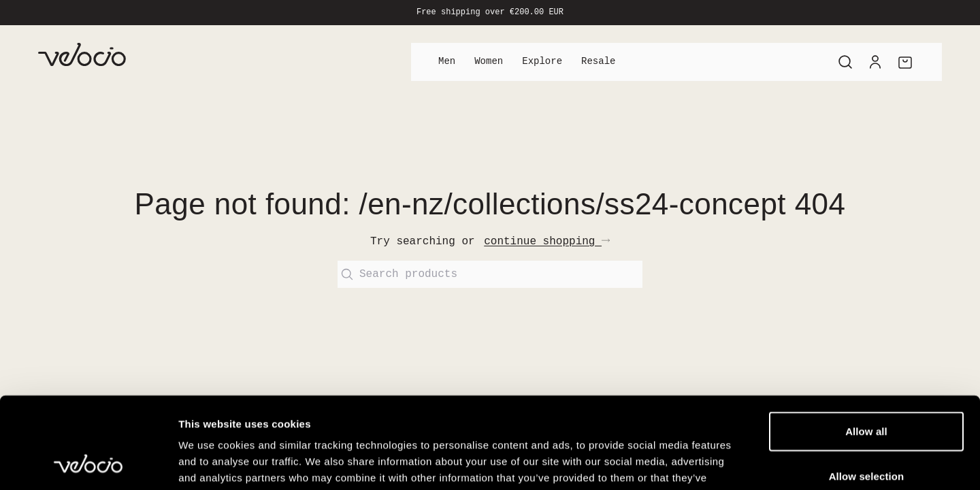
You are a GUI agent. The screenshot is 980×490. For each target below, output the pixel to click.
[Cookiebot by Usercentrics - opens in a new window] (88, 463)
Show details (714, 463)
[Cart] (905, 62)
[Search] (845, 62)
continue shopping (547, 242)
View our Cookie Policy (438, 408)
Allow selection (867, 390)
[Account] (875, 62)
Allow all (866, 345)
